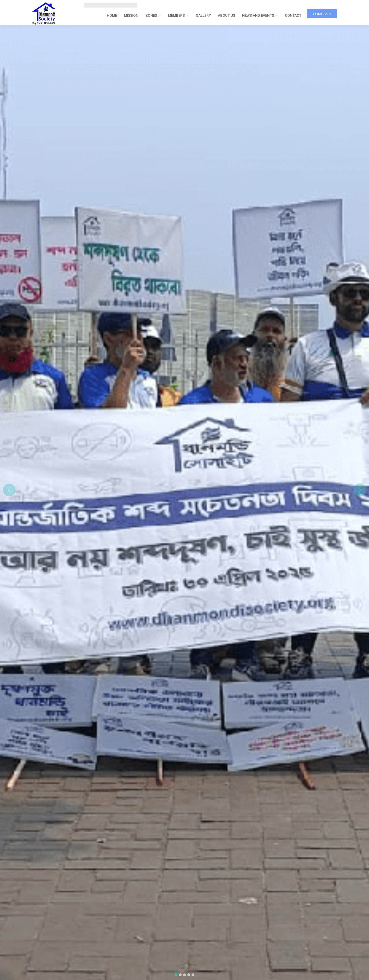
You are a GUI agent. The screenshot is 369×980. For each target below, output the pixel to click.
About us (227, 16)
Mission (131, 16)
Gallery (203, 16)
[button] (9, 490)
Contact (293, 16)
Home (112, 16)
